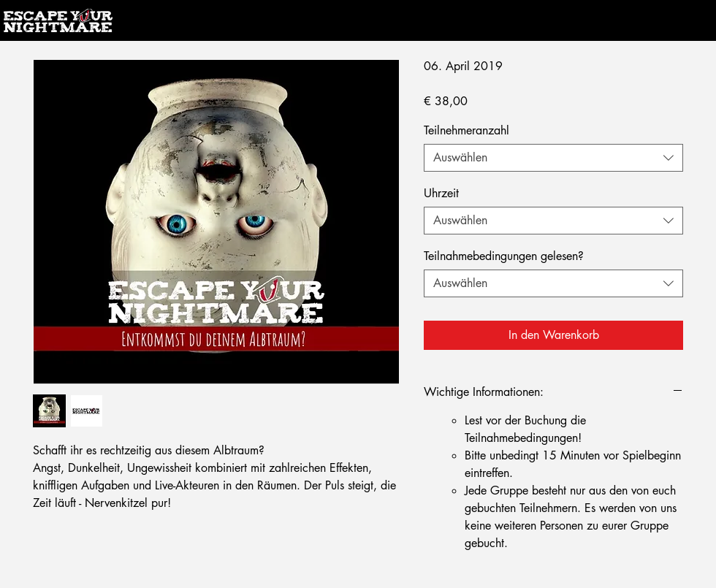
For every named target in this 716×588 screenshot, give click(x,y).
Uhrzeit (441, 193)
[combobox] (553, 158)
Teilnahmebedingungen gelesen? (504, 256)
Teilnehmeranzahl (466, 130)
